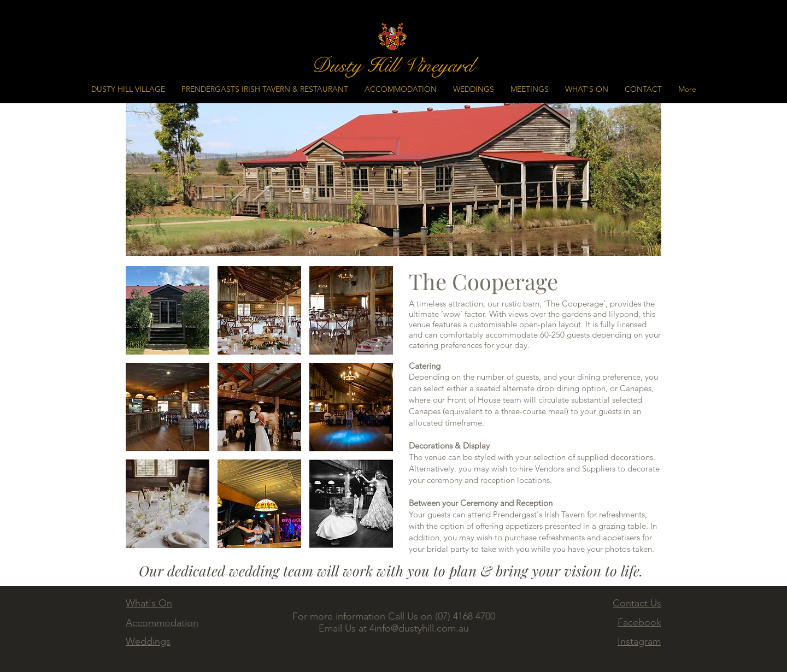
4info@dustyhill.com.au (419, 628)
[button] (168, 310)
